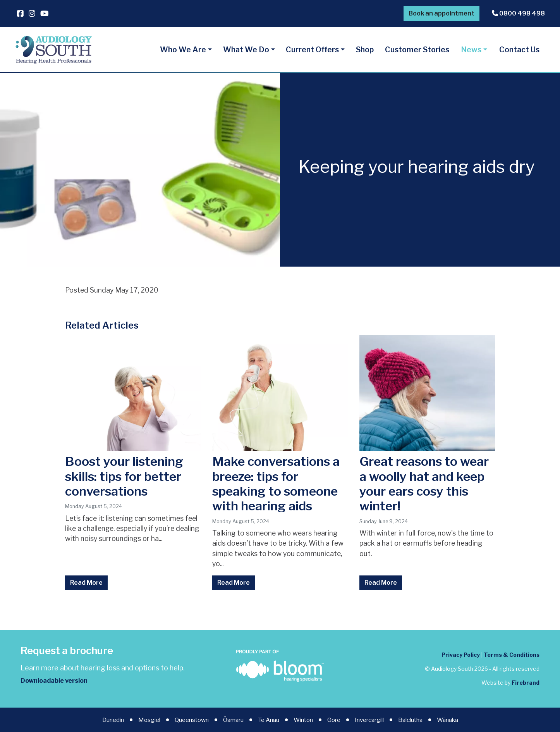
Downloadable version (54, 681)
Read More (86, 583)
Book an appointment (441, 13)
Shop (365, 50)
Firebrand (526, 683)
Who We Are (183, 50)
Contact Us (519, 50)
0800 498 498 (518, 13)
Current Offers (312, 50)
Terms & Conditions (512, 655)
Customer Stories (417, 50)
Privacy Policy (461, 655)
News (471, 50)
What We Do (246, 50)
